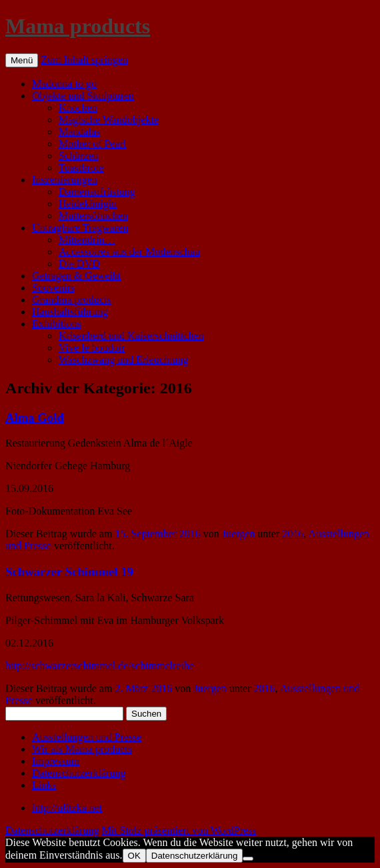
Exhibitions (57, 324)
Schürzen (79, 156)
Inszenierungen (65, 180)
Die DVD (79, 264)
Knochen (78, 108)
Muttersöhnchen (93, 216)
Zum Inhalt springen (84, 60)
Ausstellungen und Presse (87, 737)
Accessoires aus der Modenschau (129, 252)
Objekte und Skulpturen (83, 96)
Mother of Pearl (92, 144)
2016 (293, 534)
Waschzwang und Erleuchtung (123, 360)
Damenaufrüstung (97, 192)
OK (134, 856)
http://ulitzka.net (67, 808)
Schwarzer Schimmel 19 (69, 572)
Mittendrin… (87, 240)
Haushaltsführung (70, 312)
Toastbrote (81, 168)
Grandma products (72, 300)
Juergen (238, 534)
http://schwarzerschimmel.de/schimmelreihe (100, 666)
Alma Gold (35, 418)
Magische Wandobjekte (109, 120)
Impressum (56, 761)
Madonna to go (64, 84)
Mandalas (79, 132)
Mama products (78, 26)
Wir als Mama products (82, 749)
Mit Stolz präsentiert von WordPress (179, 830)
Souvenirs (53, 288)
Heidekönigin (88, 204)
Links (44, 785)
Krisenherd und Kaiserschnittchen (131, 336)
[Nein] (248, 859)
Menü (22, 60)
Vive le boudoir (92, 348)
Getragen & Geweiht (76, 276)
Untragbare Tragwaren (80, 228)
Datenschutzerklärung (79, 773)
